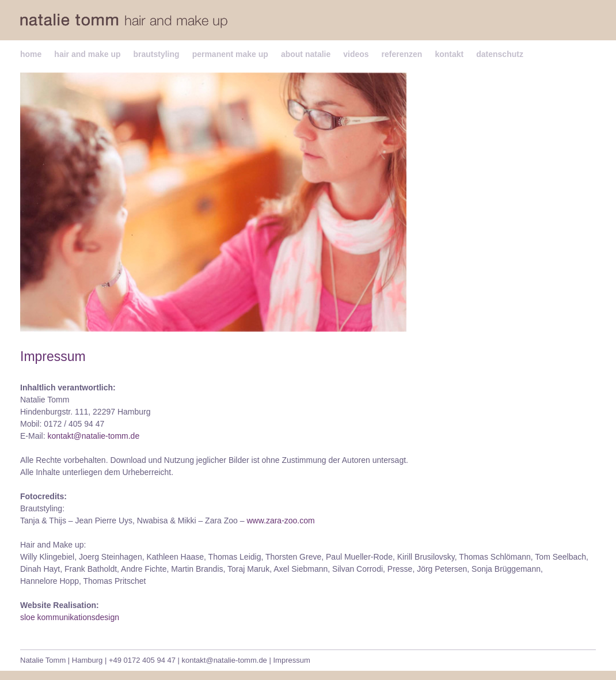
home (31, 54)
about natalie (306, 54)
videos (356, 54)
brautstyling (157, 54)
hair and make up (87, 54)
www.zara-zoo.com (280, 521)
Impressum (291, 660)
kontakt (449, 54)
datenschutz (500, 54)
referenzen (402, 54)
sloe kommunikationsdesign (70, 617)
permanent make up (230, 54)
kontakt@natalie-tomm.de (93, 436)
